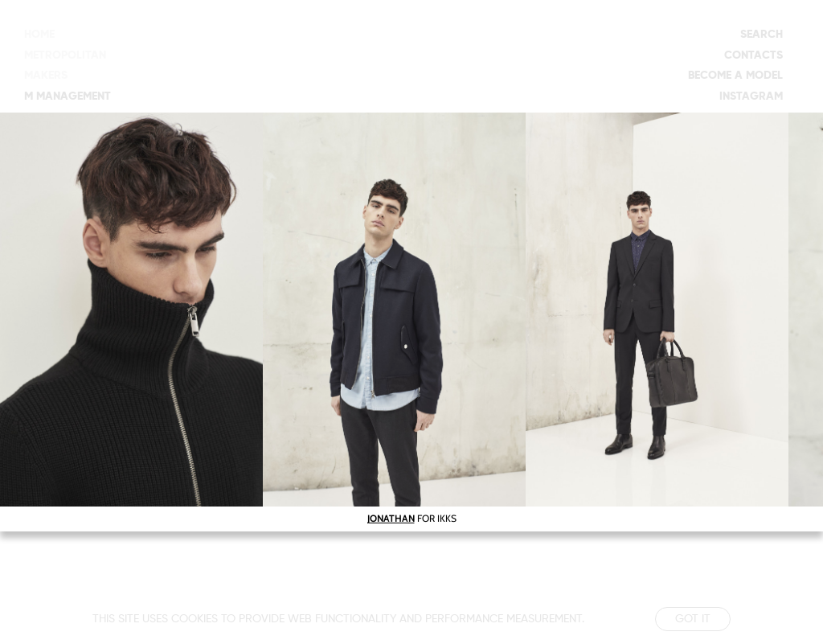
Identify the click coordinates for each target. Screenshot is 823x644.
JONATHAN (391, 518)
